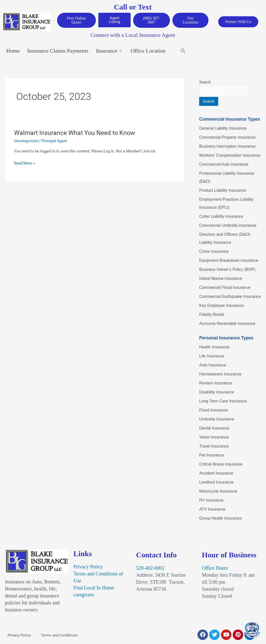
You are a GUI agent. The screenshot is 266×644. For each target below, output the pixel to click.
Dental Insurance (214, 428)
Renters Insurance (216, 383)
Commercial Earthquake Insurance (230, 297)
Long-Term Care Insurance (223, 401)
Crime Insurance (214, 252)
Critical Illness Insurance (221, 464)
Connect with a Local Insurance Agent (133, 35)
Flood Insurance (214, 410)
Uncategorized (26, 141)
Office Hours (215, 568)
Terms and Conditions (59, 636)
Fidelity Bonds (212, 315)
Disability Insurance (217, 392)
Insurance (109, 51)
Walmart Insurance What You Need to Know (77, 133)
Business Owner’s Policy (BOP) (227, 270)
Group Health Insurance (220, 518)
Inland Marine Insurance (221, 279)
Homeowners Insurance (220, 374)
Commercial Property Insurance (227, 138)
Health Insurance (214, 347)
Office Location (148, 51)
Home (13, 51)
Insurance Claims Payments (58, 51)
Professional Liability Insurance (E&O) (227, 178)
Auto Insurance (213, 365)
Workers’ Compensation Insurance (230, 156)
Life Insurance (212, 356)
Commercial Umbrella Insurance (228, 226)
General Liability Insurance (223, 129)
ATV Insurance (212, 509)
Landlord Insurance (216, 482)
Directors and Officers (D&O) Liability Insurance (225, 239)
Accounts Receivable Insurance (227, 324)
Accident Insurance (216, 473)
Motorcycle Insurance (218, 491)
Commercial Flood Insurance (225, 288)
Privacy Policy (88, 567)
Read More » (24, 164)
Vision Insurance (214, 437)
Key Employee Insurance (221, 306)
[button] (183, 51)
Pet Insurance (212, 455)
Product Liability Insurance (223, 191)
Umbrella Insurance (217, 419)
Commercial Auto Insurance (224, 165)
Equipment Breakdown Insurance (229, 261)
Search (205, 83)
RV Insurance (211, 500)
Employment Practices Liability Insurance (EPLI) (226, 204)
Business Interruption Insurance (227, 147)
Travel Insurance (214, 446)
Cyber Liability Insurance (221, 217)
